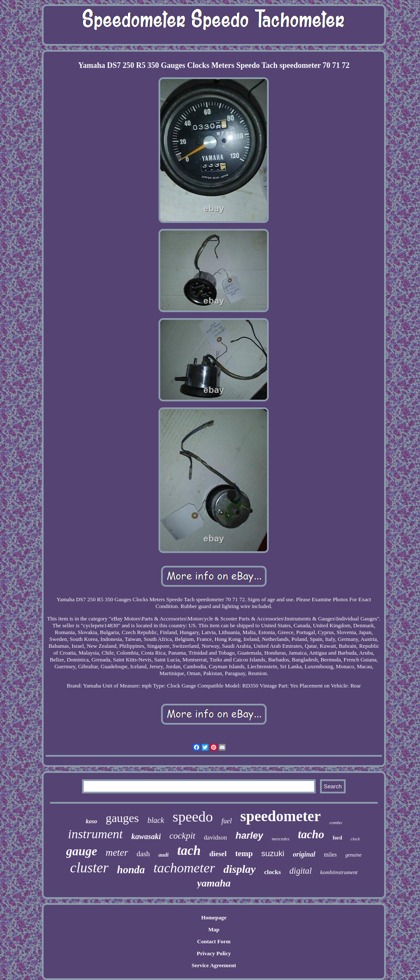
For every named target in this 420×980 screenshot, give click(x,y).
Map (214, 929)
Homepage (214, 917)
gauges (122, 818)
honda (131, 870)
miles (330, 855)
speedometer (280, 816)
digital (300, 871)
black (156, 820)
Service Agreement (214, 965)
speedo (193, 817)
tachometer (184, 868)
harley (249, 835)
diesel (218, 854)
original (304, 854)
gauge (82, 851)
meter (117, 853)
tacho (311, 834)
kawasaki (146, 837)
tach (189, 850)
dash (143, 854)
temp (244, 853)
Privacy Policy (214, 953)
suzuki (273, 853)
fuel (226, 821)
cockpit (182, 836)
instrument (95, 834)
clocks (272, 872)
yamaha (214, 883)
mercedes (280, 839)
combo (336, 822)
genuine (353, 855)
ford (338, 838)
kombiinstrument (339, 872)
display (239, 869)
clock (355, 839)
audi (164, 855)
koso (91, 821)
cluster (89, 868)
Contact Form (214, 941)
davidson (215, 837)
